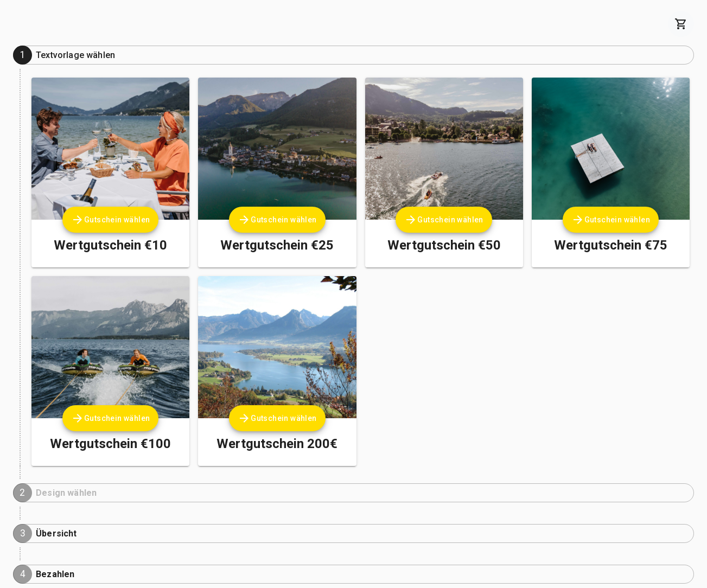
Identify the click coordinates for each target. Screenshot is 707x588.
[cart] (681, 24)
